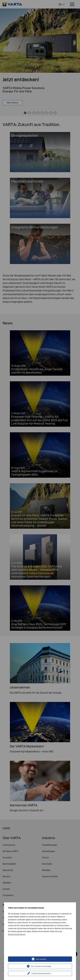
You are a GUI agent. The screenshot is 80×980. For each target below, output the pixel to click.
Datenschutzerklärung (17, 934)
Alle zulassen (41, 959)
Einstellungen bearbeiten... (42, 973)
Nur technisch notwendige (41, 966)
